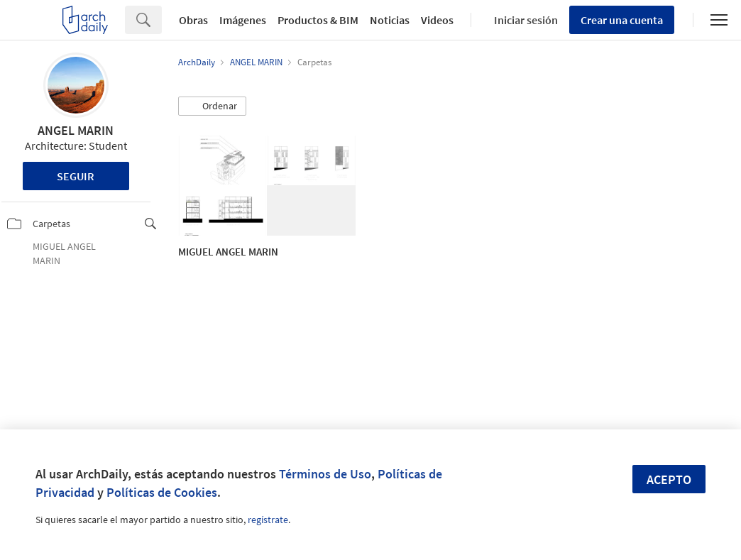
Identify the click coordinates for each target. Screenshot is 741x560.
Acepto (669, 479)
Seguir (76, 176)
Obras (193, 20)
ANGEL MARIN (76, 130)
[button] (212, 106)
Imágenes (243, 20)
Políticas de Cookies (162, 492)
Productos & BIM (318, 20)
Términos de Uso (325, 474)
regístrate (268, 520)
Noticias (390, 20)
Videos (437, 20)
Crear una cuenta (622, 20)
